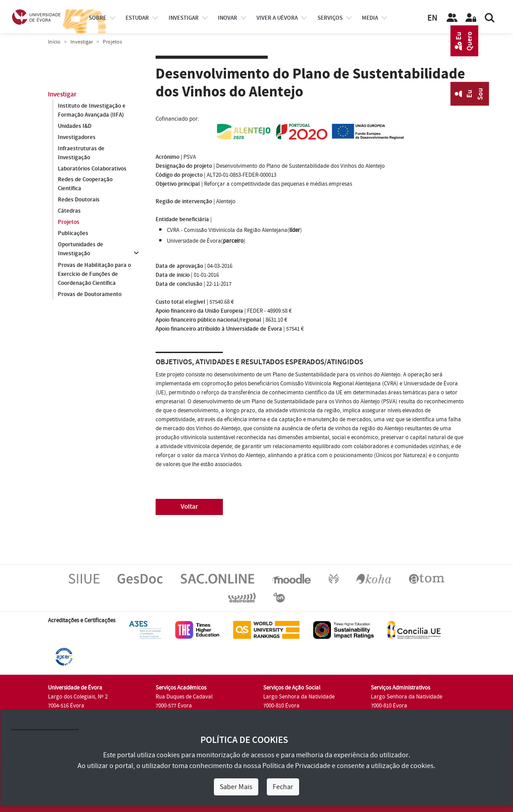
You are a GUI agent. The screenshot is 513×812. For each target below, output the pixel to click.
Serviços (330, 18)
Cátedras (69, 211)
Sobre (98, 18)
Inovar (228, 18)
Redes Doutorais (79, 200)
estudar (137, 18)
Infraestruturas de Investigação (81, 153)
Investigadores (77, 137)
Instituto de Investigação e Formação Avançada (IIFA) (92, 110)
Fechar (283, 787)
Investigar (82, 42)
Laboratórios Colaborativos (92, 169)
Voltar (189, 507)
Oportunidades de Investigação (80, 249)
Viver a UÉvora (277, 18)
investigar (184, 18)
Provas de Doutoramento (90, 294)
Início (54, 42)
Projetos (69, 223)
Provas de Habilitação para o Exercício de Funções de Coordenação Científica (94, 274)
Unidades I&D (75, 126)
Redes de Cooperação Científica (85, 184)
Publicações (73, 234)
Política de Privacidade (296, 766)
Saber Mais (236, 787)
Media (370, 18)
